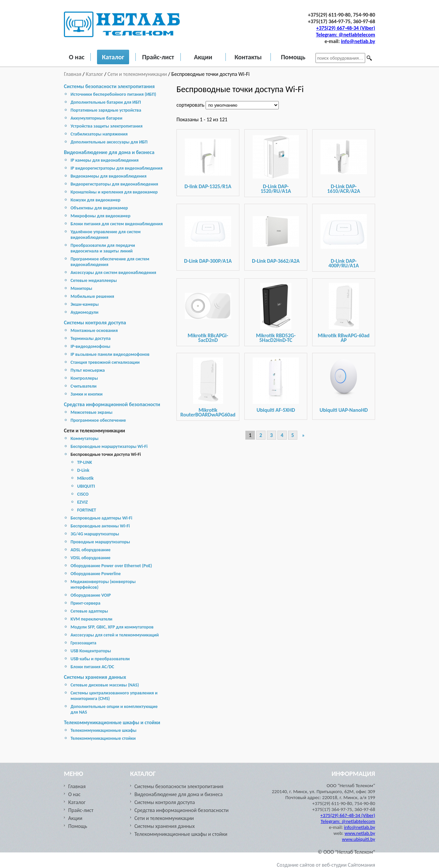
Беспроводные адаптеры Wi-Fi (101, 518)
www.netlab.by (360, 833)
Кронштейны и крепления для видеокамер (114, 192)
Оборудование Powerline (96, 574)
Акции (203, 57)
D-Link (83, 470)
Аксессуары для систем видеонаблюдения (113, 272)
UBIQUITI (86, 486)
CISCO (83, 494)
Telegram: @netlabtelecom (345, 35)
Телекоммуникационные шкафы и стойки (112, 722)
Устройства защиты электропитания (106, 126)
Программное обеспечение (98, 420)
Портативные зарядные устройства (106, 110)
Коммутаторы (84, 438)
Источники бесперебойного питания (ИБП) (113, 94)
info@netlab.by (358, 41)
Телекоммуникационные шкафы (103, 730)
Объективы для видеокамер (99, 208)
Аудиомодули (84, 312)
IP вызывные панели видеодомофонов (110, 354)
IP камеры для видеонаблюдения (104, 160)
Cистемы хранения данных (95, 677)
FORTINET (87, 510)
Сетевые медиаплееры (94, 280)
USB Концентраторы (91, 651)
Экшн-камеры (85, 304)
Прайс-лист (158, 57)
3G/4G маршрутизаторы (95, 534)
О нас (77, 57)
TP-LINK (85, 462)
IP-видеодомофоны (90, 346)
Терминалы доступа (91, 338)
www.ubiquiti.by (359, 839)
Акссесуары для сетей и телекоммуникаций (115, 635)
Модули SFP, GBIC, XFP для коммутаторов (112, 627)
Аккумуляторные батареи (96, 118)
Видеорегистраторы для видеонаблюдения (114, 184)
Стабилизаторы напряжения (99, 134)
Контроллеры (84, 378)
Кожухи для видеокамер (96, 200)
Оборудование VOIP (91, 595)
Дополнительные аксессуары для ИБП (109, 142)
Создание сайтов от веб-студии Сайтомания (326, 865)
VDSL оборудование (91, 558)
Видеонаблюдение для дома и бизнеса (109, 152)
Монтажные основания (94, 330)
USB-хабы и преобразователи (100, 659)
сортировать (191, 105)
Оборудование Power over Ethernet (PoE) (111, 566)
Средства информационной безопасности (112, 404)
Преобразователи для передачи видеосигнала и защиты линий (103, 248)
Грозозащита (83, 643)
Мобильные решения (92, 296)
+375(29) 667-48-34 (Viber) (346, 28)
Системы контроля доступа (95, 323)
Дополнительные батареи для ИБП (106, 102)
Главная (73, 74)
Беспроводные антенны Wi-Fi (100, 526)
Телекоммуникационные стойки (103, 738)
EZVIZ (82, 502)
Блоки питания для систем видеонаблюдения (117, 224)
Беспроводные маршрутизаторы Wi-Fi (109, 446)
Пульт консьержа (88, 370)
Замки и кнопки (87, 394)
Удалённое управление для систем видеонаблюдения (106, 235)
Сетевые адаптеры (89, 611)
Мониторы (81, 288)
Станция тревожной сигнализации (105, 362)
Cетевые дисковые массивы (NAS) (105, 685)
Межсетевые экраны (92, 412)
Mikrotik (85, 478)
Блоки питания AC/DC (92, 667)
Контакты (248, 57)
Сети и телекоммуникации (137, 74)
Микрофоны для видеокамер (100, 216)
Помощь (293, 57)
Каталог (113, 57)
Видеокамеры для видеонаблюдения (108, 176)
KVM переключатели (91, 619)
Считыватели (84, 386)
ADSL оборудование (91, 550)
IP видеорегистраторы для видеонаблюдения (117, 168)
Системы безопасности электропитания (109, 86)
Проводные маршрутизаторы (100, 542)
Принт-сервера (85, 603)
